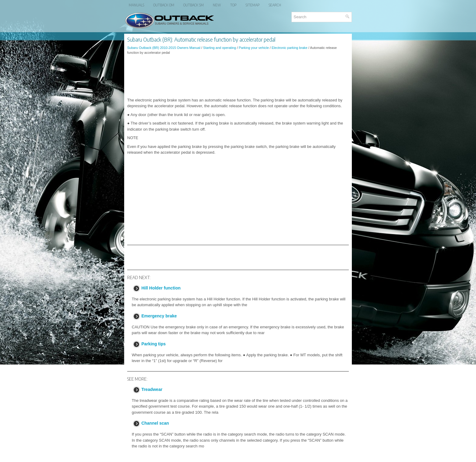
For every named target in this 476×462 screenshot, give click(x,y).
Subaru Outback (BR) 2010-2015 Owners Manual (164, 48)
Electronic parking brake (290, 48)
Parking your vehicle (254, 48)
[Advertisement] (238, 76)
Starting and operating (219, 48)
